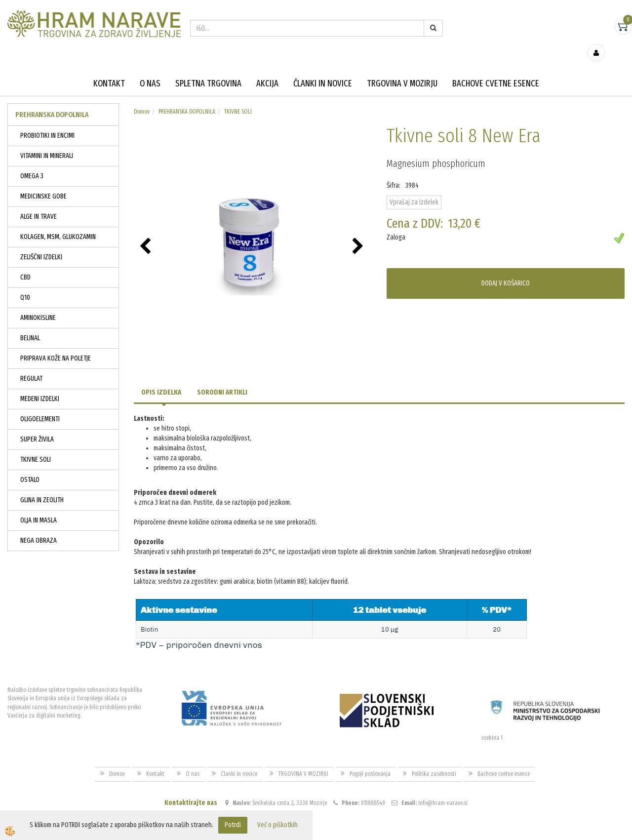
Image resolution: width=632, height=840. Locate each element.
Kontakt (109, 69)
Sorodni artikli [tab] (222, 378)
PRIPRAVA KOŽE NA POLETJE (56, 344)
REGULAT (31, 364)
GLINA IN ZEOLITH (42, 486)
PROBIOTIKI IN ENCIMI (47, 121)
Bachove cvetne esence (496, 69)
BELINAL (30, 324)
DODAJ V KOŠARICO (506, 269)
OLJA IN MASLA (39, 506)
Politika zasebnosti (434, 760)
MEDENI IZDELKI (40, 384)
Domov (142, 97)
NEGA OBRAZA (39, 526)
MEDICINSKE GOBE (43, 182)
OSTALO (30, 465)
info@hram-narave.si (443, 788)
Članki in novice (323, 69)
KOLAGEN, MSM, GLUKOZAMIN (58, 222)
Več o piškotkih (277, 825)
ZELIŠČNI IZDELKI (41, 243)
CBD (25, 263)
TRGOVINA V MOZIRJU (402, 69)
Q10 (25, 283)
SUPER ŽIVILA (37, 425)
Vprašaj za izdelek (414, 188)
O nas (150, 69)
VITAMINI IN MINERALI (47, 141)
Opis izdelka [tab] (161, 378)
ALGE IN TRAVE (39, 202)
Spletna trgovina (208, 69)
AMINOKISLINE (38, 303)
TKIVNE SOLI (36, 445)
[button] (359, 233)
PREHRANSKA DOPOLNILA (187, 97)
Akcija (267, 69)
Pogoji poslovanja (370, 760)
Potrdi (233, 825)
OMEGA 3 (32, 162)
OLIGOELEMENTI (40, 405)
